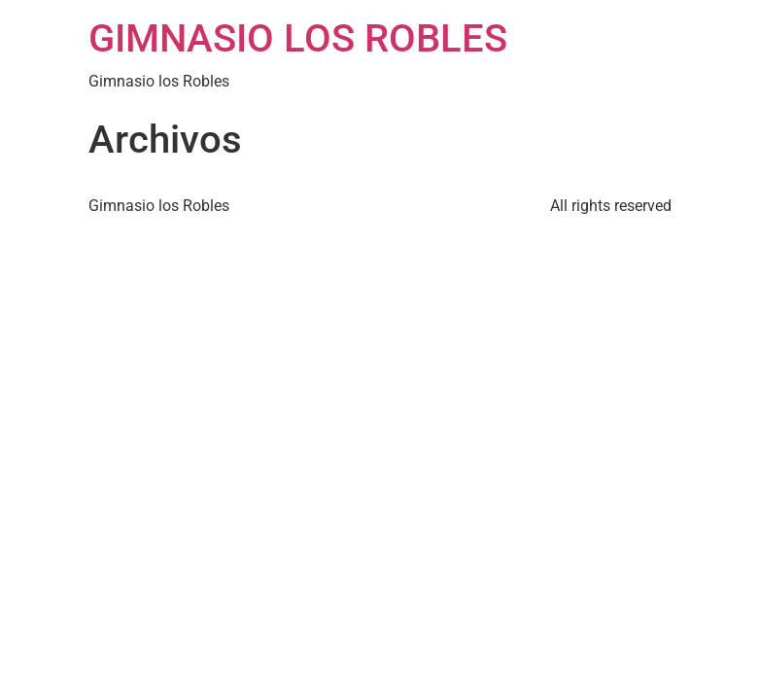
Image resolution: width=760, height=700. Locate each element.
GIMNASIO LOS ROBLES (298, 38)
